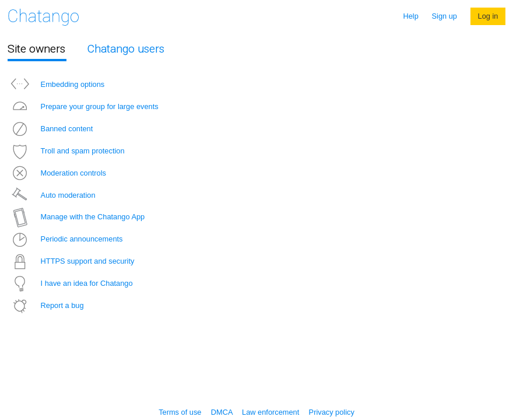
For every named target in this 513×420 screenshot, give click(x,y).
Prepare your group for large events (83, 106)
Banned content (50, 129)
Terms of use (180, 412)
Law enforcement (270, 412)
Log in (488, 16)
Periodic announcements (65, 239)
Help (411, 16)
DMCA (222, 412)
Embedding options (56, 84)
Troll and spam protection (66, 151)
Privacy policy (332, 412)
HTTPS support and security (71, 261)
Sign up (445, 16)
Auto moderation (52, 195)
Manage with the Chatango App (76, 217)
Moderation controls (57, 173)
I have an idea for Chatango (70, 283)
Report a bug (46, 305)
